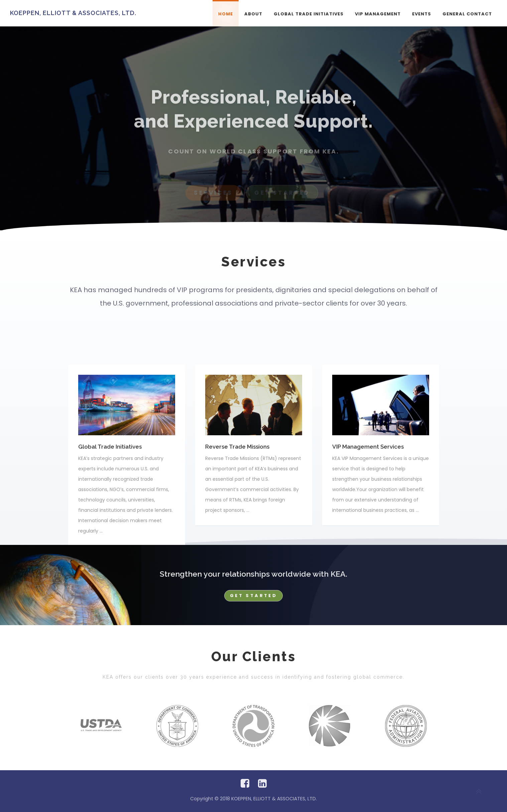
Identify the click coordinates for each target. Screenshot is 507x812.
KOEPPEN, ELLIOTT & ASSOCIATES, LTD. (73, 13)
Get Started (253, 596)
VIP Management (378, 14)
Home (226, 14)
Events (422, 14)
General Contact (467, 14)
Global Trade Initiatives (309, 14)
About (253, 14)
